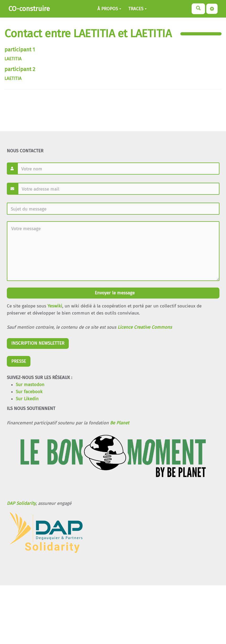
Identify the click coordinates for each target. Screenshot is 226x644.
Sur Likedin (27, 399)
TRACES (138, 9)
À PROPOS (109, 9)
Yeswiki (55, 306)
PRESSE (19, 361)
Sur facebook (29, 392)
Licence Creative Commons (145, 327)
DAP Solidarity (21, 503)
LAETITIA (13, 59)
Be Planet (120, 423)
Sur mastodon (30, 385)
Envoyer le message (114, 293)
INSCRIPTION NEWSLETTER (38, 343)
